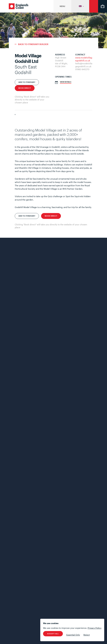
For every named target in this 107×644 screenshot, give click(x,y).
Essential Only (73, 635)
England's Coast (19, 6)
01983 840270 (82, 69)
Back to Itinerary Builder (33, 44)
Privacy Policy (95, 628)
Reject (87, 635)
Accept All (53, 634)
